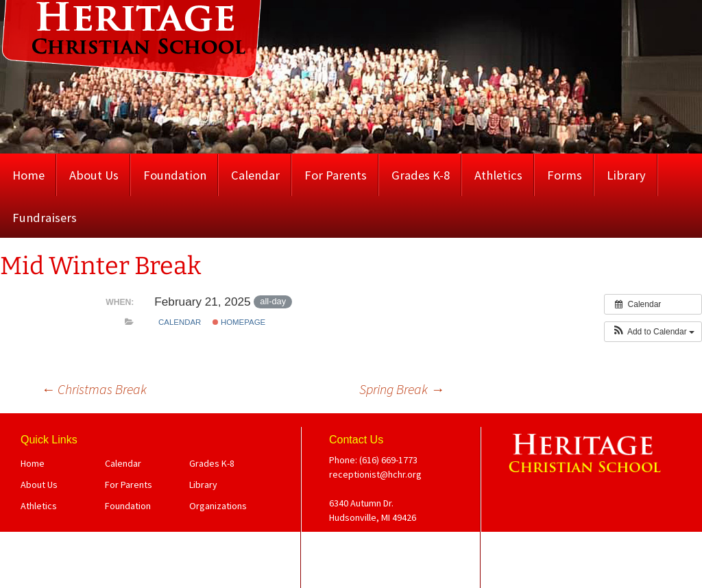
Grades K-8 (421, 175)
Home (28, 175)
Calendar (255, 175)
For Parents (336, 175)
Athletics (498, 175)
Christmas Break (94, 389)
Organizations (218, 506)
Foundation (175, 175)
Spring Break (402, 389)
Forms (565, 175)
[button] (653, 332)
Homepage (239, 322)
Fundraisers (45, 218)
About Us (94, 175)
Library (626, 175)
